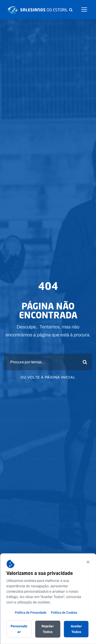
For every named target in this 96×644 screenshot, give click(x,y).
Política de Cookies (64, 613)
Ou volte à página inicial (48, 377)
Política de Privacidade (31, 613)
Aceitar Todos (76, 629)
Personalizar (19, 629)
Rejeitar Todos (48, 629)
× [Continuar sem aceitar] (88, 562)
